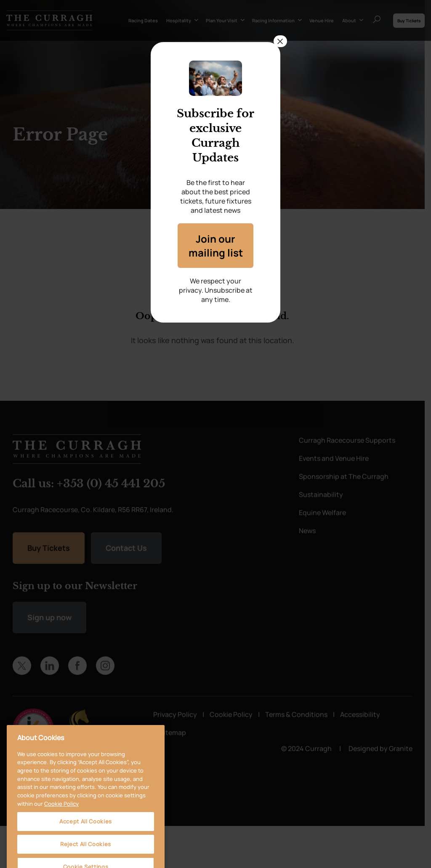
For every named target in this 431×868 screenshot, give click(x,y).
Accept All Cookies (86, 848)
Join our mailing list (215, 246)
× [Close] (280, 41)
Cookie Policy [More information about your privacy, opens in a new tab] (61, 830)
